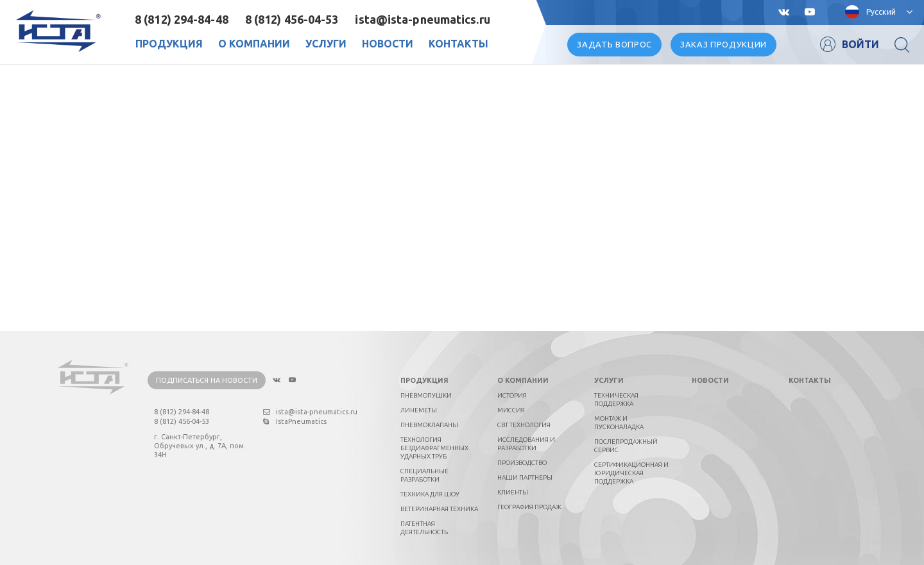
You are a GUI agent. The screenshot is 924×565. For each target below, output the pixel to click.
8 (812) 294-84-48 (182, 19)
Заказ (723, 44)
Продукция (169, 44)
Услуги (326, 44)
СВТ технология (524, 425)
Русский (881, 12)
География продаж (529, 507)
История (512, 395)
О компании (523, 380)
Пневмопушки (426, 395)
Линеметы (419, 410)
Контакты (458, 44)
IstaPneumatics (295, 421)
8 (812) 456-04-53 (292, 19)
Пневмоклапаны (429, 425)
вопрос (614, 44)
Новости (388, 44)
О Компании (254, 44)
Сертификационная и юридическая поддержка (631, 473)
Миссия (511, 410)
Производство (522, 463)
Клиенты (513, 492)
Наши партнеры (525, 477)
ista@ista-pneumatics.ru (422, 19)
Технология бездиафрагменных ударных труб (434, 448)
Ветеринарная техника (439, 509)
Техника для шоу (430, 494)
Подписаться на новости (207, 380)
